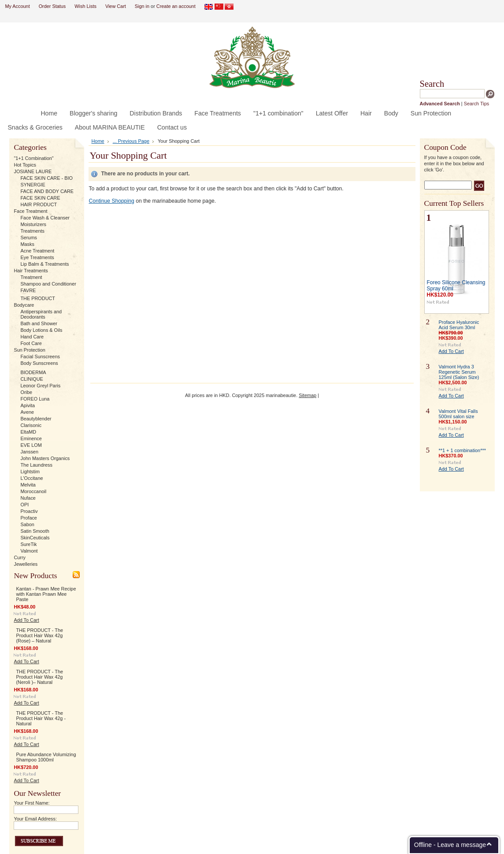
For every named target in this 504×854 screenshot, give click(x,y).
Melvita (28, 485)
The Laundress (36, 465)
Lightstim (30, 472)
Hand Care (32, 337)
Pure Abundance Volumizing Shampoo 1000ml (46, 757)
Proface (28, 518)
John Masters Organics (45, 458)
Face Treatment (30, 211)
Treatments (32, 231)
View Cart (116, 6)
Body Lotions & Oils (41, 330)
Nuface (28, 498)
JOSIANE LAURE (33, 171)
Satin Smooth (35, 531)
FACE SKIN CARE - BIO (46, 178)
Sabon (27, 524)
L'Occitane (31, 478)
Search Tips (476, 104)
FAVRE (28, 290)
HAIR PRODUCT (39, 204)
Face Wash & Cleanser (45, 218)
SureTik (28, 544)
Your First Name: (31, 803)
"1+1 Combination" (33, 158)
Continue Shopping (111, 201)
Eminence (31, 438)
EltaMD (28, 432)
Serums (28, 238)
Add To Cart (26, 620)
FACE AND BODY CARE (47, 191)
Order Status (52, 6)
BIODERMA (33, 372)
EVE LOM (31, 445)
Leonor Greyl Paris (40, 386)
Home (98, 141)
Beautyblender (36, 419)
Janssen (29, 452)
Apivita (28, 405)
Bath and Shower (39, 323)
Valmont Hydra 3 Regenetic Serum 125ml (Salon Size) (459, 372)
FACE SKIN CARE (40, 198)
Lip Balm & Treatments (44, 264)
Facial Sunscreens (40, 356)
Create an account (176, 6)
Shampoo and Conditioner (48, 284)
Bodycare (24, 305)
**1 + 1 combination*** (462, 450)
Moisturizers (33, 224)
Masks (27, 244)
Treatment (31, 277)
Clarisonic (31, 425)
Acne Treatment (37, 251)
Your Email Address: (35, 819)
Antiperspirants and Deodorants (41, 314)
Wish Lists (85, 6)
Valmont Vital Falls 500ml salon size (458, 414)
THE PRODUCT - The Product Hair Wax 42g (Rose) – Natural (39, 635)
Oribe (26, 392)
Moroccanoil (33, 491)
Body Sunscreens (39, 363)
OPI (24, 505)
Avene (27, 412)
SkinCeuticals (35, 538)
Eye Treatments (37, 257)
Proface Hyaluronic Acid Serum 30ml (459, 325)
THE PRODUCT (38, 298)
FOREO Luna (35, 399)
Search (432, 84)
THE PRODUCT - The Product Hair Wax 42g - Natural (41, 718)
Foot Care (31, 343)
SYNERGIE (33, 185)
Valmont (29, 551)
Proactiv (29, 511)
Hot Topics (25, 165)
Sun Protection (29, 350)
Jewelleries (26, 564)
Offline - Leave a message (450, 845)
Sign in (142, 6)
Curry (20, 557)
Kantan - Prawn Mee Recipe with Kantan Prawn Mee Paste (46, 594)
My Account (17, 6)
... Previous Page (131, 141)
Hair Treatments (31, 271)
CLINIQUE (31, 379)
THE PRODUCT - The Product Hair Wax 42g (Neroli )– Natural (39, 677)
